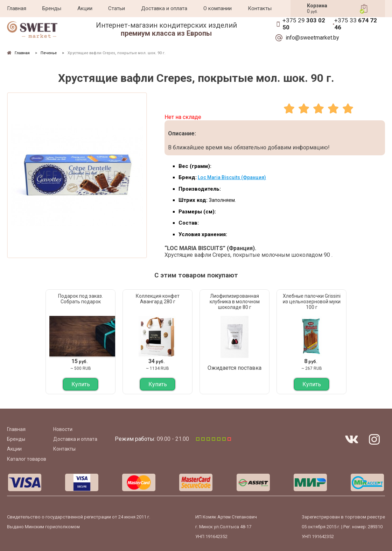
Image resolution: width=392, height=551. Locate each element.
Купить (81, 384)
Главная (17, 8)
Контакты (260, 8)
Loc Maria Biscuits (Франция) (232, 177)
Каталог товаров (27, 459)
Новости (63, 429)
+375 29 (304, 24)
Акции (85, 8)
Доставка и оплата (164, 8)
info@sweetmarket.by (312, 38)
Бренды (52, 8)
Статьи (117, 8)
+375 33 (356, 24)
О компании (218, 8)
